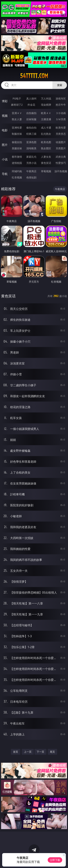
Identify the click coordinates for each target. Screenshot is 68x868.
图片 (5, 145)
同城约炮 (17, 171)
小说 (5, 159)
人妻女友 (46, 157)
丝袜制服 (31, 119)
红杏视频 (17, 177)
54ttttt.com (34, 76)
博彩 (5, 101)
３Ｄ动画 (61, 113)
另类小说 (31, 163)
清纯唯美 (31, 148)
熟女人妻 (17, 119)
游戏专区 (61, 98)
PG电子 (17, 98)
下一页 (40, 752)
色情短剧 (31, 177)
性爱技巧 (61, 163)
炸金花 (31, 105)
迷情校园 (17, 163)
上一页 (28, 752)
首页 (16, 752)
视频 (5, 116)
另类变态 (61, 134)
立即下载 (55, 860)
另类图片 (61, 148)
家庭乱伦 (31, 157)
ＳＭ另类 (61, 119)
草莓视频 (46, 171)
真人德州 (31, 98)
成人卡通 (46, 128)
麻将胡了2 (17, 105)
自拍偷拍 (31, 113)
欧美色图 (46, 142)
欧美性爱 (61, 128)
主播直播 (46, 119)
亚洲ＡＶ (17, 113)
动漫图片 (61, 142)
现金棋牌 (46, 105)
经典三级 (31, 134)
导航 (5, 174)
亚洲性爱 (17, 128)
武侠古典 (61, 157)
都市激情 (17, 157)
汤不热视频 (61, 171)
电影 (5, 130)
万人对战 (46, 98)
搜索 (60, 85)
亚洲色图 (31, 142)
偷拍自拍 (31, 128)
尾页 (52, 752)
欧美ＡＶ (46, 113)
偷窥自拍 (17, 142)
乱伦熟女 (46, 134)
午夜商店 (31, 171)
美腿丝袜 (17, 148)
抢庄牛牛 (61, 105)
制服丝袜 (17, 134)
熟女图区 (46, 148)
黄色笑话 (46, 163)
